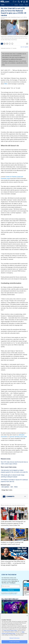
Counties (21, 5)
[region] (14, 629)
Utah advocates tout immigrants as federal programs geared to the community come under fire (13, 523)
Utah (12, 487)
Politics (16, 487)
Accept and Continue (14, 642)
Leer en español (24, 47)
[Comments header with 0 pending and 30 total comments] (14, 496)
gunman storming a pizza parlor (18, 437)
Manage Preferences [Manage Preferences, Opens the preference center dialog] (14, 638)
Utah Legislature (5, 487)
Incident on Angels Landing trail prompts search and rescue (12, 543)
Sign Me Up (11, 590)
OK (27, 615)
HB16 (6, 84)
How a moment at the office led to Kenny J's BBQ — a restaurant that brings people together (13, 563)
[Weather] (15, 2)
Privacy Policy (14, 631)
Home (16, 5)
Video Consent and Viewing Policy (13, 633)
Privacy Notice (14, 594)
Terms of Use (8, 594)
